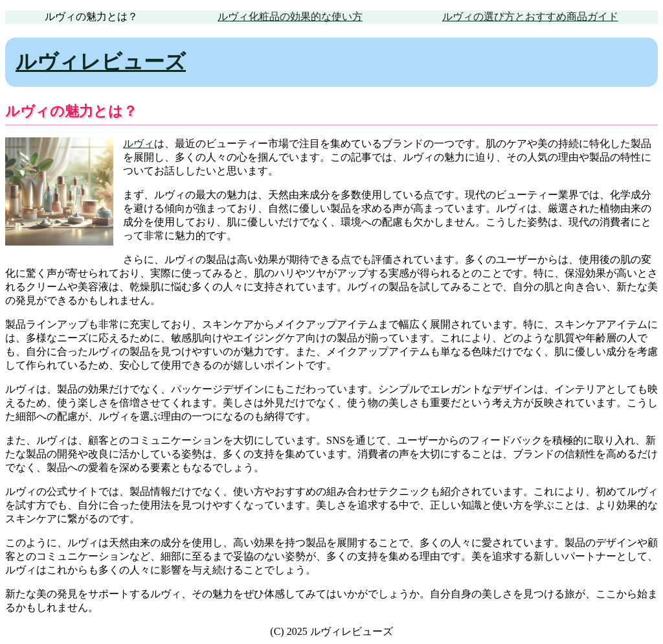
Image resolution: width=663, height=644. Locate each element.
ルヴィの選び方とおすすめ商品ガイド (530, 17)
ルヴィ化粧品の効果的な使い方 (290, 17)
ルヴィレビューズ (101, 62)
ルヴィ (139, 144)
